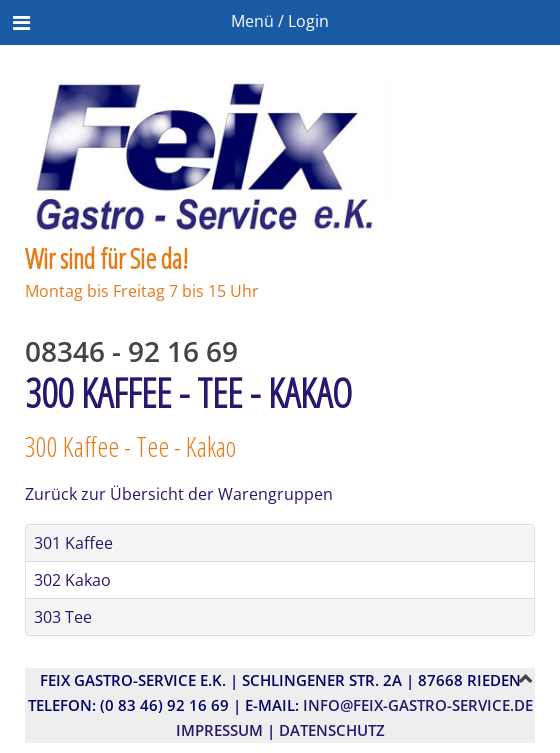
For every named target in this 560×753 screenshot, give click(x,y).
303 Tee (63, 617)
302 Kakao (72, 580)
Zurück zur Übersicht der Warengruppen (179, 494)
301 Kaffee (73, 543)
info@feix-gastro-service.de (418, 705)
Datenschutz (332, 730)
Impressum (219, 730)
